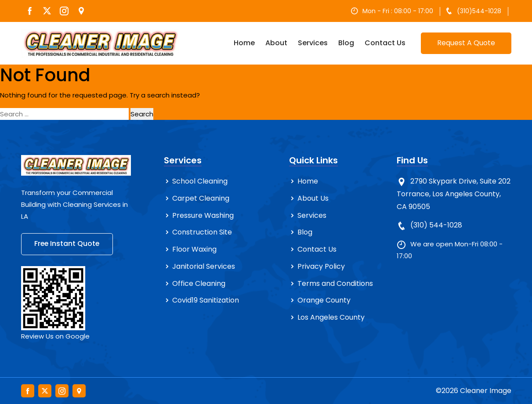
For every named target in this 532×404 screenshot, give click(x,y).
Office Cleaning (199, 283)
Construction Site (202, 232)
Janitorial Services (204, 266)
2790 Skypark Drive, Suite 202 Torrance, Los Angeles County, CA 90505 (454, 194)
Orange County (324, 301)
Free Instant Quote (68, 244)
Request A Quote (466, 43)
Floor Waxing (194, 249)
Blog (346, 43)
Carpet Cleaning (201, 198)
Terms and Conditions (335, 283)
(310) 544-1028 (436, 225)
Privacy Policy (321, 266)
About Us (313, 198)
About (276, 43)
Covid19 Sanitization (206, 301)
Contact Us (385, 43)
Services (313, 43)
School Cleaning (200, 181)
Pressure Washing (203, 215)
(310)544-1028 (479, 11)
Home (244, 43)
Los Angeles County (331, 317)
